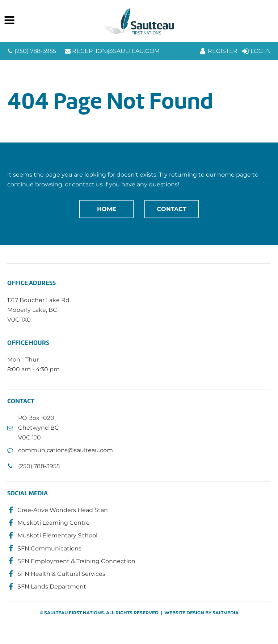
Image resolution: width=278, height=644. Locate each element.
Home (107, 209)
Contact (172, 209)
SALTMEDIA (226, 613)
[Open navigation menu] (9, 21)
